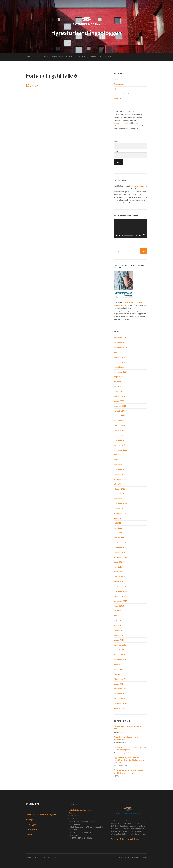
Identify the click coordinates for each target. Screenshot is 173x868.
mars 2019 (118, 572)
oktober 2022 (119, 445)
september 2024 (120, 372)
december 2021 (120, 464)
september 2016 (120, 703)
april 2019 (118, 567)
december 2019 (120, 542)
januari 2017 (119, 684)
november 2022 (120, 440)
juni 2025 (118, 352)
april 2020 (118, 528)
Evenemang (118, 84)
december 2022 (120, 435)
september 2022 (120, 450)
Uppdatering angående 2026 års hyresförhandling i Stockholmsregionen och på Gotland (129, 760)
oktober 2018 (119, 596)
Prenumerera (33, 829)
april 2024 (118, 386)
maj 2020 (118, 523)
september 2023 (120, 421)
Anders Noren (134, 858)
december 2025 (120, 338)
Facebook (115, 839)
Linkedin (130, 839)
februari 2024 (119, 396)
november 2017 (120, 650)
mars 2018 (118, 630)
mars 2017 (118, 674)
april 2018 (118, 625)
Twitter (123, 839)
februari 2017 (119, 679)
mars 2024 (118, 391)
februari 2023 (119, 425)
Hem (28, 57)
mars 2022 (118, 460)
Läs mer (32, 86)
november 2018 (120, 591)
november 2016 (120, 694)
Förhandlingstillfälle (122, 94)
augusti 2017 (119, 664)
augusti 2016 (119, 708)
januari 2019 (119, 581)
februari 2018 (119, 635)
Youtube (139, 839)
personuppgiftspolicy (122, 123)
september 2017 (120, 659)
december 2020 (120, 499)
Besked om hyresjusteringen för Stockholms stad (126, 738)
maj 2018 (118, 620)
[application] (130, 228)
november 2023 (120, 411)
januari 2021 (119, 494)
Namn (130, 145)
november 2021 (120, 469)
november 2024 (120, 367)
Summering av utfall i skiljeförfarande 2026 (129, 728)
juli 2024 (117, 382)
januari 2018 (119, 640)
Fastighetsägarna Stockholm (80, 810)
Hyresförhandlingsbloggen (46, 858)
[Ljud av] (140, 235)
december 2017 (120, 645)
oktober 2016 (119, 698)
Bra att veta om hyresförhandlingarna (53, 57)
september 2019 (120, 557)
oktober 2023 (119, 416)
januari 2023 (119, 430)
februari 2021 (119, 489)
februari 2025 (119, 357)
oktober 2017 (119, 655)
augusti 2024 (119, 377)
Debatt (117, 79)
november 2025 (120, 343)
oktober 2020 (119, 508)
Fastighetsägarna (140, 186)
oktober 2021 (119, 474)
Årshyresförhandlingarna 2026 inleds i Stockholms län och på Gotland (129, 772)
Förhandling (119, 89)
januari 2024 (119, 401)
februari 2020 (119, 538)
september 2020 (120, 513)
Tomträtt (117, 99)
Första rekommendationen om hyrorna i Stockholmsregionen (130, 748)
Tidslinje (81, 57)
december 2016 (120, 689)
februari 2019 (119, 577)
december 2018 (120, 586)
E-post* (130, 154)
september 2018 (120, 601)
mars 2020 (118, 533)
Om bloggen (96, 57)
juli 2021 (117, 484)
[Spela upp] (117, 235)
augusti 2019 (119, 562)
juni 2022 (118, 455)
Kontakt (112, 57)
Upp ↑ (145, 858)
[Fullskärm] (144, 235)
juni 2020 (118, 518)
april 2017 (118, 669)
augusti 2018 (119, 606)
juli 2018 (117, 611)
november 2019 (120, 547)
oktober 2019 (119, 552)
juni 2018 (118, 616)
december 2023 (120, 406)
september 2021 (120, 479)
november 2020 (120, 503)
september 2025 (120, 347)
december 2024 (120, 362)
